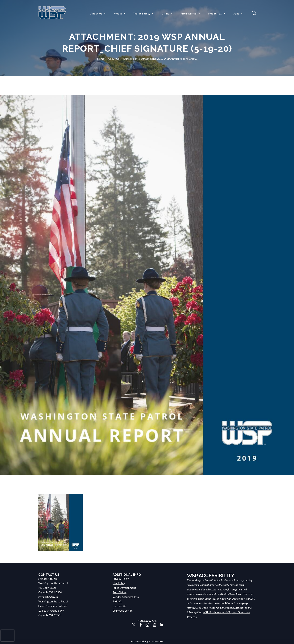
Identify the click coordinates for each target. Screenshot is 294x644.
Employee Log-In (123, 611)
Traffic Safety (144, 14)
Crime (167, 14)
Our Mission (130, 59)
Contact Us (119, 606)
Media (120, 14)
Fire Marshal (190, 14)
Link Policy (119, 583)
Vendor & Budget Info (126, 597)
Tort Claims (119, 592)
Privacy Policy (121, 579)
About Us (98, 14)
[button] (254, 13)
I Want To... (217, 14)
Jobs (238, 14)
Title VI (117, 601)
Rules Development (124, 588)
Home (101, 59)
